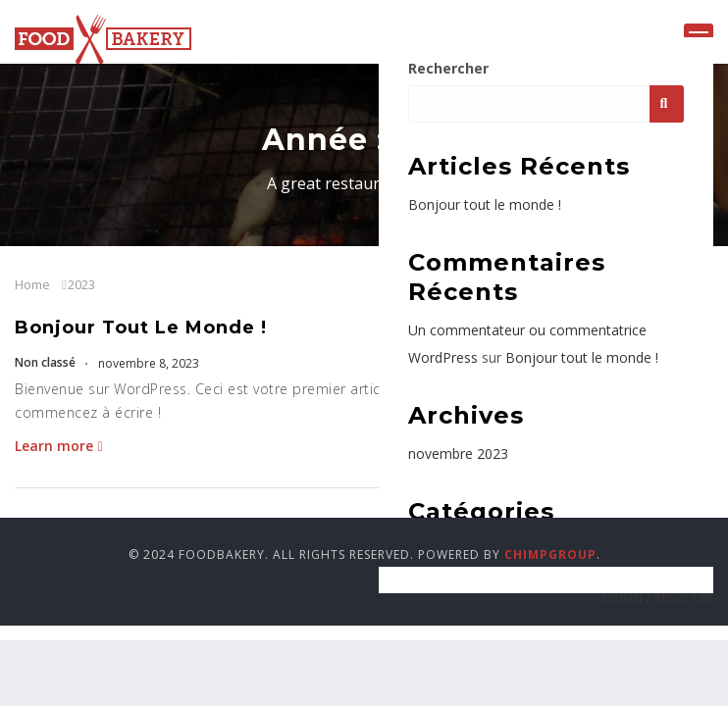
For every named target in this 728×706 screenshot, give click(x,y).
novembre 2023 (458, 454)
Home (32, 284)
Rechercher (448, 68)
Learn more (59, 446)
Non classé (45, 362)
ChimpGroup (550, 555)
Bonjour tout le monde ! (141, 328)
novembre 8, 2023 (147, 363)
